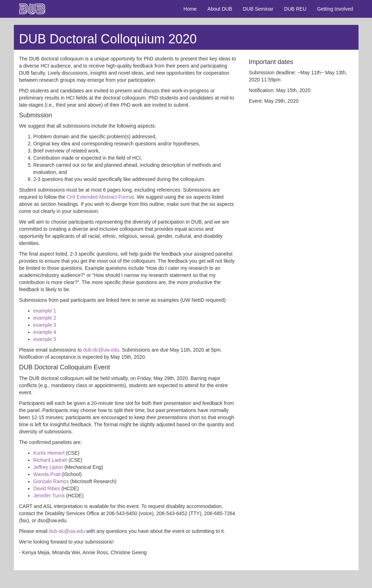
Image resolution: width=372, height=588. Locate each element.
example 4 (45, 332)
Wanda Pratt (47, 474)
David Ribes (47, 488)
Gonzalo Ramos (51, 481)
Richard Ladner (50, 460)
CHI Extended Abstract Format (100, 197)
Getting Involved (335, 9)
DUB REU (295, 9)
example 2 (45, 318)
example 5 (45, 339)
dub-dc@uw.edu (101, 350)
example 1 (45, 311)
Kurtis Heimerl (49, 453)
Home (190, 9)
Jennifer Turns (49, 496)
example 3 (45, 325)
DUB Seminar (258, 9)
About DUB (220, 9)
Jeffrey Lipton (48, 467)
